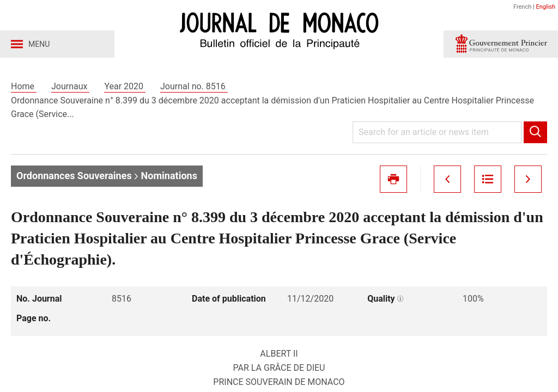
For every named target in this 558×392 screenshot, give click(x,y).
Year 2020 (125, 86)
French (522, 7)
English (545, 7)
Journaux (70, 86)
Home (24, 86)
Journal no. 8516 (194, 86)
